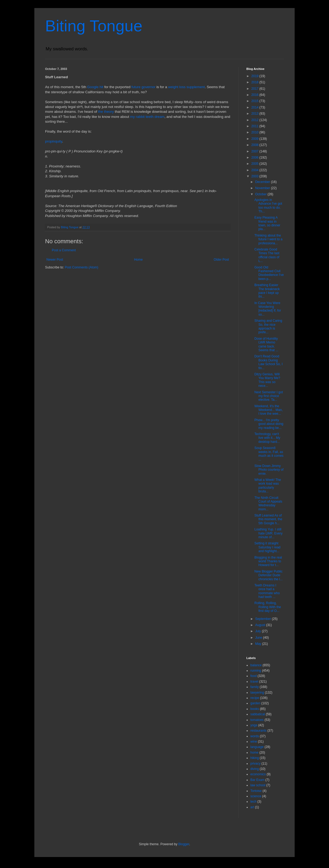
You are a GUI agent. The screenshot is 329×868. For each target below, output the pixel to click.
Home (138, 260)
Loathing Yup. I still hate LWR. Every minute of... (268, 533)
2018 (255, 82)
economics (258, 774)
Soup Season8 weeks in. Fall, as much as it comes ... (269, 454)
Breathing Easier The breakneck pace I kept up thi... (267, 291)
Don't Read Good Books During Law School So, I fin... (268, 362)
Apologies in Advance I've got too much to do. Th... (268, 206)
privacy (255, 764)
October (261, 194)
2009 (255, 139)
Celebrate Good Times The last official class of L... (267, 255)
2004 (255, 170)
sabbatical (258, 714)
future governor (143, 87)
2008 (255, 145)
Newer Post (55, 260)
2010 (255, 132)
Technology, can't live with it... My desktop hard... (267, 438)
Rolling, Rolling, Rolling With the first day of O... (268, 607)
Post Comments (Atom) (81, 267)
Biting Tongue (94, 26)
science (256, 796)
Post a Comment (64, 250)
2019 (255, 76)
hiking (255, 758)
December (263, 182)
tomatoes (257, 720)
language (257, 747)
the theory (106, 112)
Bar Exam (257, 780)
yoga (254, 725)
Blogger (184, 844)
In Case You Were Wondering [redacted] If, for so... (268, 309)
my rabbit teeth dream (147, 117)
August (261, 625)
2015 (255, 101)
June (259, 638)
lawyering (257, 693)
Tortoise (256, 791)
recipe (255, 698)
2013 (255, 114)
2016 (255, 95)
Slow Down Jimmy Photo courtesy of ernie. (269, 470)
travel (254, 682)
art (252, 807)
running (256, 671)
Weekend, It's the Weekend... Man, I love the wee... (269, 410)
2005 (255, 164)
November (263, 188)
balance (256, 665)
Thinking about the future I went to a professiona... (268, 239)
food (253, 676)
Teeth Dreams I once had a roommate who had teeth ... (267, 591)
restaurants (258, 731)
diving (255, 769)
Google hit (95, 87)
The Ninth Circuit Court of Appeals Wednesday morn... (268, 504)
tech (253, 802)
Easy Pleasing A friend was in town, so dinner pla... (267, 223)
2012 (255, 120)
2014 (255, 107)
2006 (255, 158)
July (259, 631)
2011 (255, 126)
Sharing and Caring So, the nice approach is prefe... (268, 326)
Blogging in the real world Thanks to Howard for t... (268, 561)
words (255, 736)
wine (254, 742)
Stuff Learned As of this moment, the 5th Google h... (268, 519)
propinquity (54, 141)
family (255, 687)
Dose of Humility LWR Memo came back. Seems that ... (266, 344)
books (255, 709)
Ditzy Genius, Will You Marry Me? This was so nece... (267, 380)
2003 (255, 176)
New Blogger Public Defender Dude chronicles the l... (268, 575)
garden (255, 703)
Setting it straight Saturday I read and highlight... (267, 547)
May (259, 644)
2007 (255, 151)
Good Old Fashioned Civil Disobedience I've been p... (269, 273)
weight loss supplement (186, 87)
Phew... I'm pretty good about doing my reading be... (269, 424)
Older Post (221, 260)
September (264, 619)
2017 (255, 89)
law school (258, 785)
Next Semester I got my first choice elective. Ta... (269, 396)
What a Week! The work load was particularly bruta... (268, 486)
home (254, 753)
